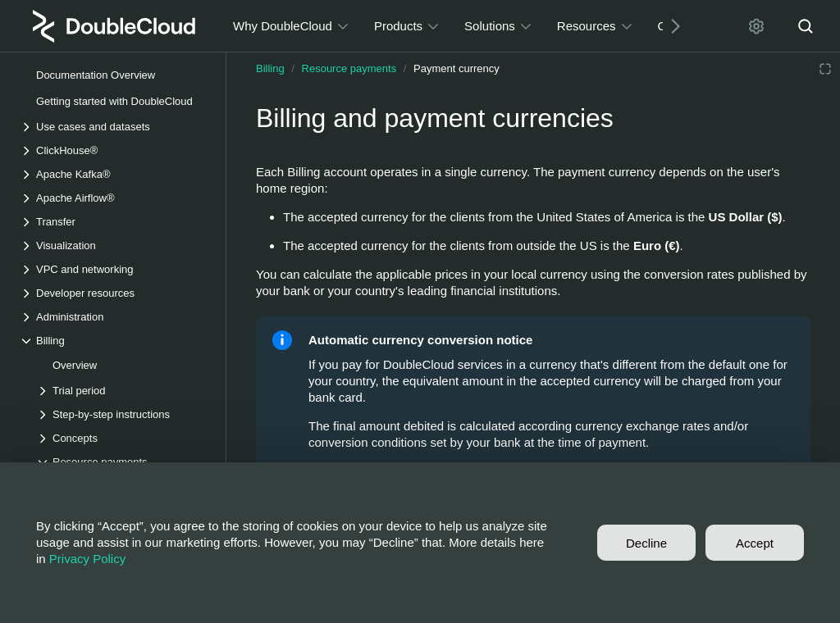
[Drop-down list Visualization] (114, 246)
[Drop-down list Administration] (114, 317)
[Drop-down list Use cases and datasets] (114, 127)
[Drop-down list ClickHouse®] (114, 150)
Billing (270, 68)
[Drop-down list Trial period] (122, 391)
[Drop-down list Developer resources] (114, 293)
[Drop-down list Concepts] (122, 438)
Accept (755, 543)
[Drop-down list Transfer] (114, 222)
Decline (646, 543)
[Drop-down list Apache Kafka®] (114, 174)
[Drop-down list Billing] (114, 341)
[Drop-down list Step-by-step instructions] (122, 414)
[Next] (669, 26)
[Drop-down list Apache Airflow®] (114, 198)
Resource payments (349, 68)
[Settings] (756, 26)
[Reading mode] (825, 69)
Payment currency (457, 68)
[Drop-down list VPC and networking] (114, 269)
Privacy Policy (87, 559)
